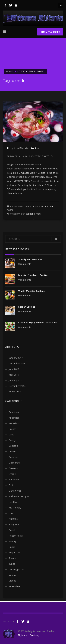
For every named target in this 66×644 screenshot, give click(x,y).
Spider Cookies (27, 307)
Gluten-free (15, 491)
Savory (13, 541)
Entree (12, 474)
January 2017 (16, 358)
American (14, 412)
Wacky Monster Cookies (31, 291)
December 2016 (17, 363)
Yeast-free (14, 586)
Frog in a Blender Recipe (23, 148)
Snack (12, 547)
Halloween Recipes (19, 496)
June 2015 (14, 369)
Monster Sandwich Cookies (33, 275)
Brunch (13, 429)
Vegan (12, 575)
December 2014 (17, 386)
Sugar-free (15, 553)
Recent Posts (16, 536)
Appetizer (14, 418)
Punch (12, 530)
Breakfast (14, 423)
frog (38, 214)
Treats (12, 558)
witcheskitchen (44, 156)
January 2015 (16, 380)
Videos (12, 581)
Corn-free (14, 457)
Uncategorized (17, 569)
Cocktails (29, 206)
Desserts (14, 468)
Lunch (12, 513)
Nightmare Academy (29, 635)
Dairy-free (14, 463)
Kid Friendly (15, 508)
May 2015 (14, 375)
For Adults (40, 206)
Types (12, 564)
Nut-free (13, 519)
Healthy (13, 502)
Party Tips (14, 524)
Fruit (11, 485)
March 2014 (15, 392)
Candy (12, 440)
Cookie (12, 451)
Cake (12, 435)
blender (30, 214)
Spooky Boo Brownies (30, 259)
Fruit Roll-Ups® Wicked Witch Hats (38, 323)
